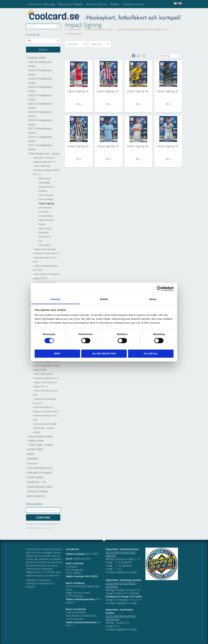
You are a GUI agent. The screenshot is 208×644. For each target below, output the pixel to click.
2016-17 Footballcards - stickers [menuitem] (40, 139)
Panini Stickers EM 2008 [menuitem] (45, 424)
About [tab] (153, 299)
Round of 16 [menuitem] (45, 237)
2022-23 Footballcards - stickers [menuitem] (40, 89)
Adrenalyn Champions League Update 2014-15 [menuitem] (44, 160)
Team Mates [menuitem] (45, 245)
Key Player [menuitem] (44, 212)
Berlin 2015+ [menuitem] (45, 179)
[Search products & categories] (43, 26)
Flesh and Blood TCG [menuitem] (40, 468)
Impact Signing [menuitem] (46, 203)
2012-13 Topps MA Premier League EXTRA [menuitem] (46, 368)
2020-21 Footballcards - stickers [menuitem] (40, 97)
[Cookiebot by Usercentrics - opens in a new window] (159, 289)
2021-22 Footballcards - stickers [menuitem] (40, 106)
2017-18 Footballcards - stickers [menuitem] (40, 131)
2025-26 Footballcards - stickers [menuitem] (40, 64)
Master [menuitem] (42, 224)
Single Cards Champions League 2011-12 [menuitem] (45, 384)
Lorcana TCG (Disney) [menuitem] (39, 473)
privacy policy (48, 528)
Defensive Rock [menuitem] (46, 187)
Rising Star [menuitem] (44, 233)
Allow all (151, 353)
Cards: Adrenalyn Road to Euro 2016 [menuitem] (45, 268)
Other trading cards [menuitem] (40, 487)
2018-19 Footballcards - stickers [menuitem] (40, 122)
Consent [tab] (55, 299)
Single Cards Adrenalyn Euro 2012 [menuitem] (44, 401)
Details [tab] (104, 299)
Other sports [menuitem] (35, 477)
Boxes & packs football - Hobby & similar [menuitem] (41, 438)
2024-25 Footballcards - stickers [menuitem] (40, 72)
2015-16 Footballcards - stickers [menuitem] (40, 147)
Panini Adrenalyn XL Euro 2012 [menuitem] (45, 393)
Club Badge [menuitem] (44, 183)
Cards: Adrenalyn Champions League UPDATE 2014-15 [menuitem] (46, 170)
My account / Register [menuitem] (71, 4)
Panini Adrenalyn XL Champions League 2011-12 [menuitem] (46, 376)
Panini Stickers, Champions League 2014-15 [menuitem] (46, 276)
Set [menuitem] (40, 241)
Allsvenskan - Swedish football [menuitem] (44, 430)
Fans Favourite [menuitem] (46, 195)
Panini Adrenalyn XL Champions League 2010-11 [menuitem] (46, 409)
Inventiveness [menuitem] (45, 208)
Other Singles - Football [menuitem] (41, 445)
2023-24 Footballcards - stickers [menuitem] (40, 81)
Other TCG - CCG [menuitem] (37, 482)
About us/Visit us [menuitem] (96, 4)
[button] (76, 44)
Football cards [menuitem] (37, 58)
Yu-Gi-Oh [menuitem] (32, 463)
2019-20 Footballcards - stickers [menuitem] (40, 114)
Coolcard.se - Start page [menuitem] (41, 4)
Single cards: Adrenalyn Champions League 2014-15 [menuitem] (46, 251)
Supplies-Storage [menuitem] (38, 491)
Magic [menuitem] (31, 454)
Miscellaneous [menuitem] (36, 496)
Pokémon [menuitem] (33, 459)
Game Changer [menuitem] (46, 199)
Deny (57, 353)
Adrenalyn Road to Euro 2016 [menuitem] (45, 260)
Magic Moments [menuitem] (46, 220)
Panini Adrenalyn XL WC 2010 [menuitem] (45, 418)
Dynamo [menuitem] (43, 191)
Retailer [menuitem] (115, 4)
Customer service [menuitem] (133, 4)
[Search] (58, 26)
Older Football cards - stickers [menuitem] (44, 154)
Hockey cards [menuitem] (35, 449)
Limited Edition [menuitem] (46, 216)
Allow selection (104, 353)
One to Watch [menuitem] (45, 228)
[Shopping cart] (43, 50)
